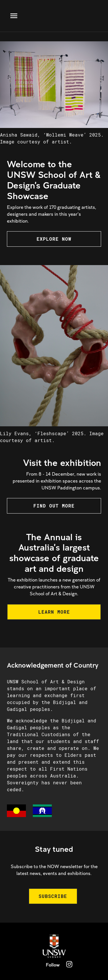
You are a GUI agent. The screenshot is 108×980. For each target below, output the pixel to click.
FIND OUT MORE (54, 506)
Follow (53, 965)
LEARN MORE (54, 612)
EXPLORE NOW (54, 239)
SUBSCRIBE (53, 896)
